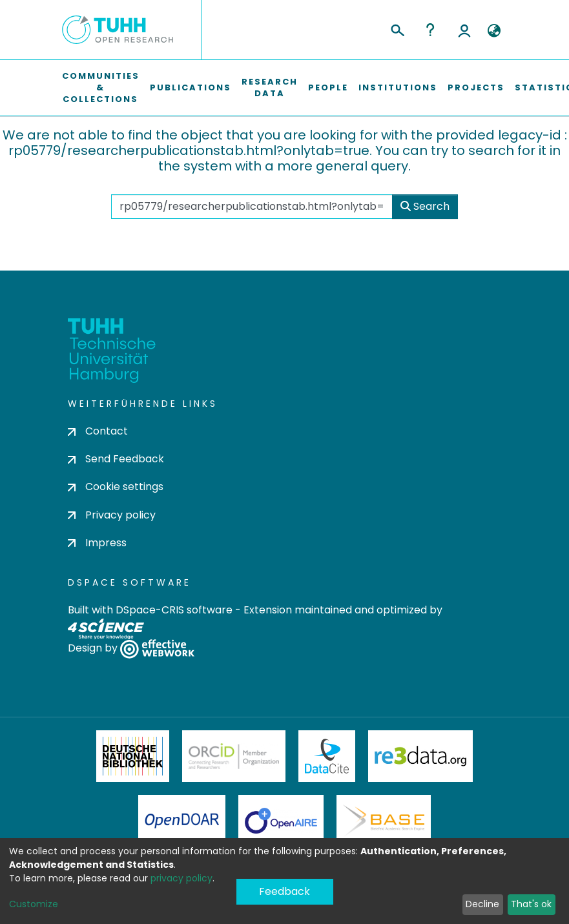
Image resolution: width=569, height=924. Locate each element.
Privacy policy (112, 515)
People (328, 87)
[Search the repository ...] (252, 207)
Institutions (398, 87)
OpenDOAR (182, 821)
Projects (476, 87)
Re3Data (420, 756)
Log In (464, 30)
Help (430, 30)
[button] (494, 31)
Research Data (270, 87)
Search (425, 206)
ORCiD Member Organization (234, 756)
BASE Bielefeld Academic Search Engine (384, 821)
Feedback (284, 891)
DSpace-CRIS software (174, 610)
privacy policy (181, 878)
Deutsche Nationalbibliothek (133, 756)
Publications (191, 87)
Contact (98, 431)
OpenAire (281, 821)
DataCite (327, 756)
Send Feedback (116, 459)
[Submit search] (397, 28)
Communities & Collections (101, 87)
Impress (97, 543)
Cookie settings (116, 487)
